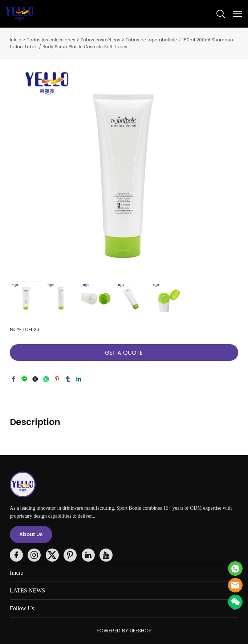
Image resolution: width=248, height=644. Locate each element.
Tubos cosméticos (100, 40)
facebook (13, 379)
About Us (31, 535)
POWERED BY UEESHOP (124, 631)
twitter (35, 379)
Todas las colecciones (51, 40)
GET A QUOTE (124, 353)
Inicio (16, 40)
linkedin (79, 379)
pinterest (57, 379)
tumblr (68, 379)
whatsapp (46, 379)
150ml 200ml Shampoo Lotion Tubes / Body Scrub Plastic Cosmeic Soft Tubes (121, 44)
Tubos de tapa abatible (151, 40)
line (24, 379)
